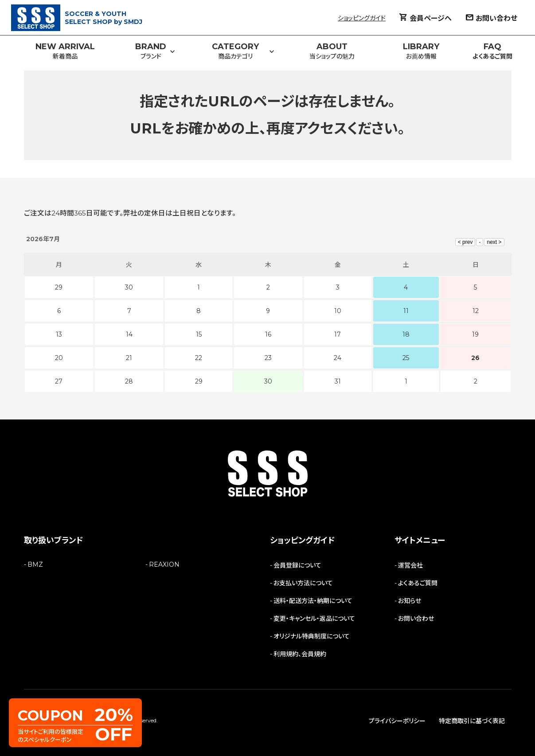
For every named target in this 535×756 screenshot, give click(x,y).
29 (199, 381)
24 (338, 358)
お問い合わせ (416, 619)
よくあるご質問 (418, 583)
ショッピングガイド (362, 18)
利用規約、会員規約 (300, 654)
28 (129, 381)
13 (59, 334)
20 (59, 358)
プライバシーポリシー (397, 721)
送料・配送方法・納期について (313, 601)
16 (268, 334)
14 (129, 334)
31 (338, 381)
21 (129, 358)
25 (406, 358)
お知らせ (410, 601)
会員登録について (297, 565)
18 (406, 334)
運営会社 (410, 565)
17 (338, 334)
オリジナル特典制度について (312, 636)
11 (406, 311)
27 (59, 381)
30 (268, 381)
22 (199, 358)
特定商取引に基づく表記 (472, 721)
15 (199, 334)
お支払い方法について (303, 583)
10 (338, 311)
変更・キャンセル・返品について (314, 619)
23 (268, 358)
